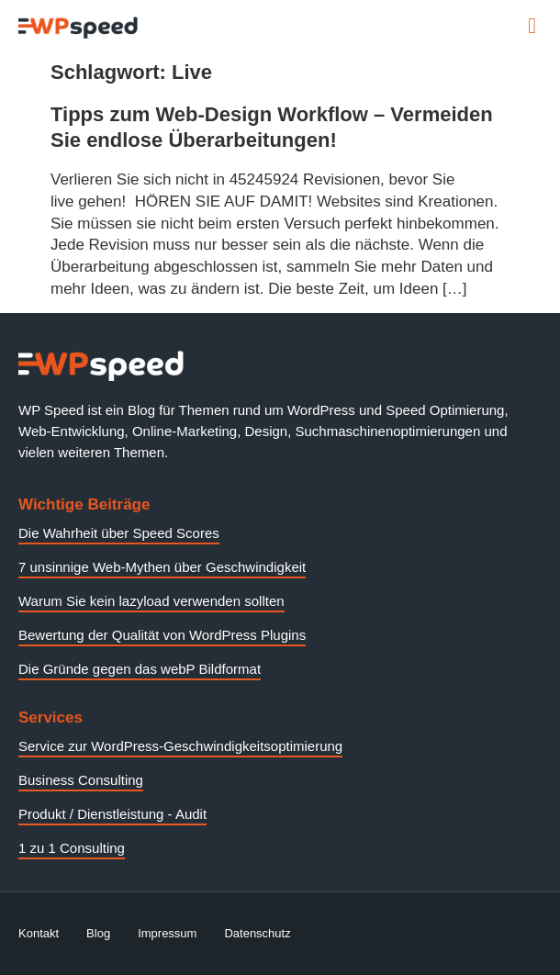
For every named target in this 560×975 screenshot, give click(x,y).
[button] (532, 26)
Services (50, 717)
